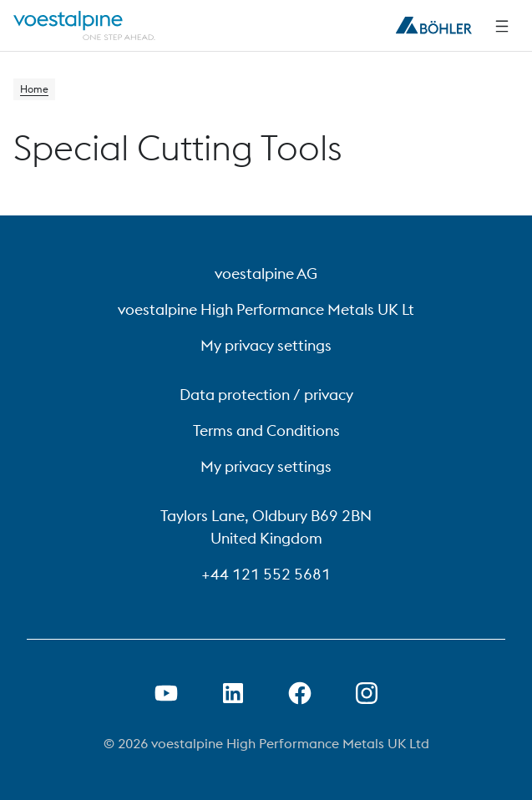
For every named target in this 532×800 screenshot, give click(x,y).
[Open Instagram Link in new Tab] (367, 693)
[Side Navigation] (502, 26)
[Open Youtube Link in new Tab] (166, 693)
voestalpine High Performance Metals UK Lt (266, 309)
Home (34, 89)
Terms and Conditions (266, 430)
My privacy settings (266, 345)
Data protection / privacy (266, 395)
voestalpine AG (266, 273)
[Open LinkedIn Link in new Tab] (233, 693)
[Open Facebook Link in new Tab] (300, 693)
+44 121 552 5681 (266, 574)
